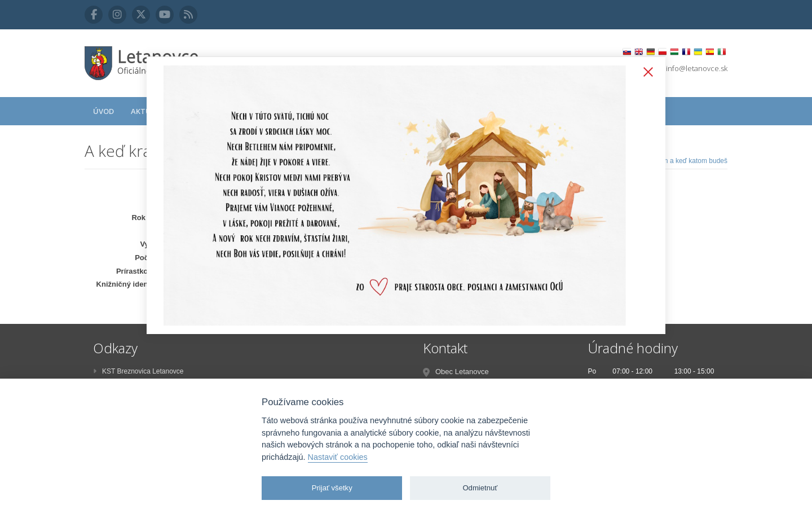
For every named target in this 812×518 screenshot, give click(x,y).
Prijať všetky (332, 488)
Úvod (103, 111)
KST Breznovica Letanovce (138, 371)
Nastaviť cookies (338, 457)
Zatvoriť (646, 73)
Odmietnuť (480, 488)
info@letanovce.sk (697, 68)
